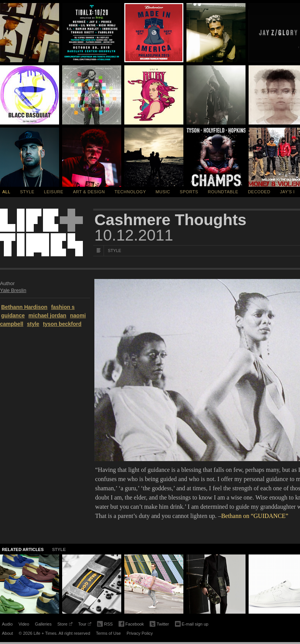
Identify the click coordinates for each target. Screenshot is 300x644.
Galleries (43, 624)
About (7, 633)
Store (65, 625)
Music (163, 192)
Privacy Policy (140, 633)
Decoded (259, 192)
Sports (189, 192)
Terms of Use (108, 633)
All (6, 192)
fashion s (63, 307)
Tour (85, 625)
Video (24, 624)
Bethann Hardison (24, 307)
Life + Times (41, 232)
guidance (13, 315)
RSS (105, 623)
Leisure (54, 192)
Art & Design (89, 192)
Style (27, 192)
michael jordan (47, 315)
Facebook (131, 624)
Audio (7, 624)
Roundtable (223, 192)
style (33, 324)
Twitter (159, 624)
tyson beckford (62, 324)
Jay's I (287, 192)
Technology (130, 192)
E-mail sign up (192, 623)
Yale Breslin (13, 290)
